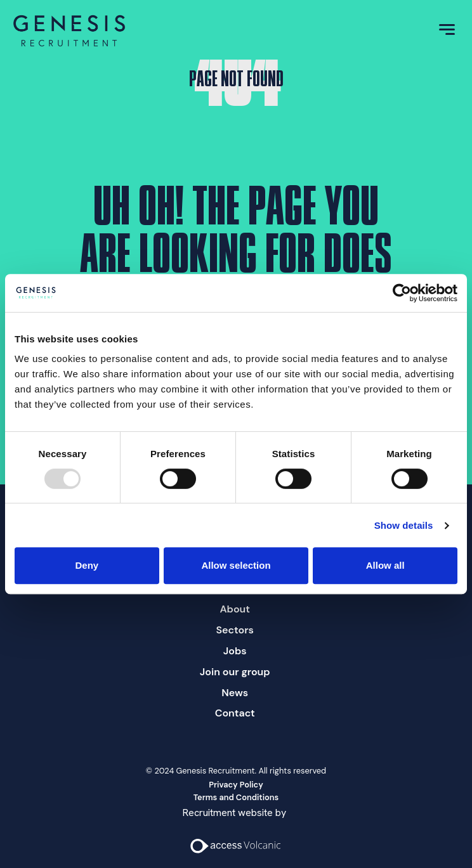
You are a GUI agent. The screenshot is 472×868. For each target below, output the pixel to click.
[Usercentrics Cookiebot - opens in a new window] (402, 293)
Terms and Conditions (236, 797)
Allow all (385, 565)
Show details (404, 525)
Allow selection (236, 565)
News (235, 693)
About (235, 609)
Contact (235, 713)
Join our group (235, 672)
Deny (87, 565)
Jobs (235, 651)
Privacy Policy (236, 785)
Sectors (235, 630)
